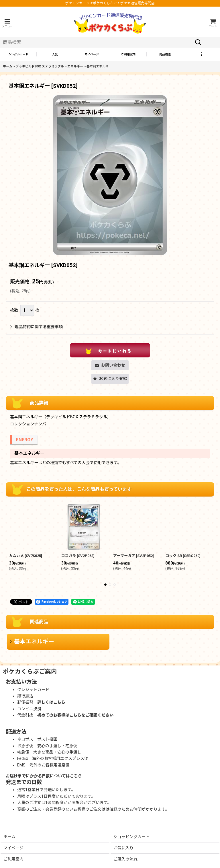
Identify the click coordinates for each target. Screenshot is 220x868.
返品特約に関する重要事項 (36, 327)
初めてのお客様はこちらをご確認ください (75, 715)
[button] (7, 23)
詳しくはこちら (51, 702)
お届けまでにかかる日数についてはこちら (44, 776)
